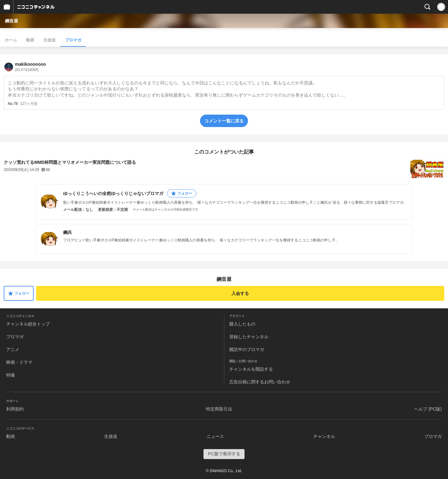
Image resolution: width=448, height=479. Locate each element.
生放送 (50, 40)
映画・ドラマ (19, 362)
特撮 (11, 375)
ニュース (215, 436)
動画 (30, 40)
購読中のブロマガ (247, 349)
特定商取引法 (219, 409)
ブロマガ (73, 40)
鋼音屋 (12, 21)
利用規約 (15, 409)
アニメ (13, 349)
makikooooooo (30, 67)
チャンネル (324, 436)
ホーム (11, 40)
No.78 (13, 104)
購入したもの (242, 324)
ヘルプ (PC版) (428, 409)
